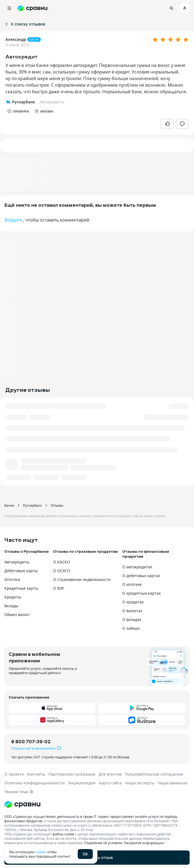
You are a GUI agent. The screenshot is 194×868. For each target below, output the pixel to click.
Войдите (13, 220)
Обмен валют (17, 615)
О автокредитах (137, 567)
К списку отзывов (25, 24)
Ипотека (12, 579)
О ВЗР (59, 588)
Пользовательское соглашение (154, 774)
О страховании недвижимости (82, 579)
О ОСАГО (62, 571)
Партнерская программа (72, 774)
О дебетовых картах (141, 576)
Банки (9, 505)
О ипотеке (132, 584)
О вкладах (132, 619)
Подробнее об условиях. (104, 843)
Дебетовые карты (21, 571)
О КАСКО (62, 562)
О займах (131, 628)
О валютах (132, 611)
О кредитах (133, 602)
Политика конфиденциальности (34, 783)
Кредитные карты (21, 588)
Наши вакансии (173, 783)
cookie (40, 852)
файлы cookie (63, 834)
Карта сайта (110, 783)
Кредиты (13, 597)
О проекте (14, 774)
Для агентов (110, 774)
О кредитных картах (141, 593)
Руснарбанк (32, 505)
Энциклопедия (82, 783)
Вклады (11, 606)
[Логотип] (97, 804)
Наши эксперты (140, 783)
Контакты (36, 774)
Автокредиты (17, 562)
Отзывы (57, 505)
